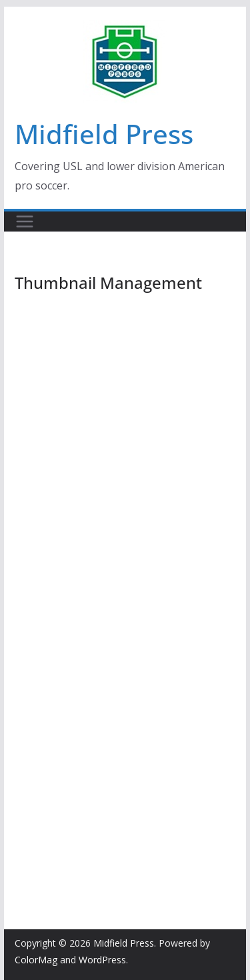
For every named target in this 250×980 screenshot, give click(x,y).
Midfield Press (104, 134)
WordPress (102, 960)
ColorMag (36, 960)
